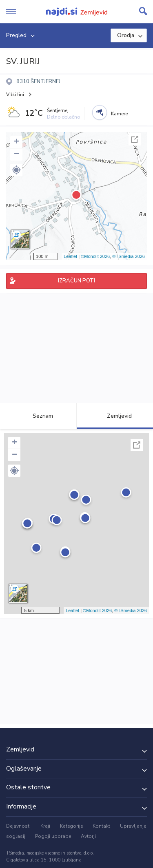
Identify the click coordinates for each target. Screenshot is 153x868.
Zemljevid (115, 416)
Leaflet (70, 256)
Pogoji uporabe (53, 836)
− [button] (17, 154)
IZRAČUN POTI (76, 281)
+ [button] (17, 142)
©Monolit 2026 (95, 256)
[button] (16, 170)
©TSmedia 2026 (129, 256)
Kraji (45, 826)
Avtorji (88, 836)
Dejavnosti (18, 826)
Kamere (119, 114)
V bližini (15, 95)
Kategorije (71, 826)
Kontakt (101, 826)
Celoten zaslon (135, 139)
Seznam (38, 416)
